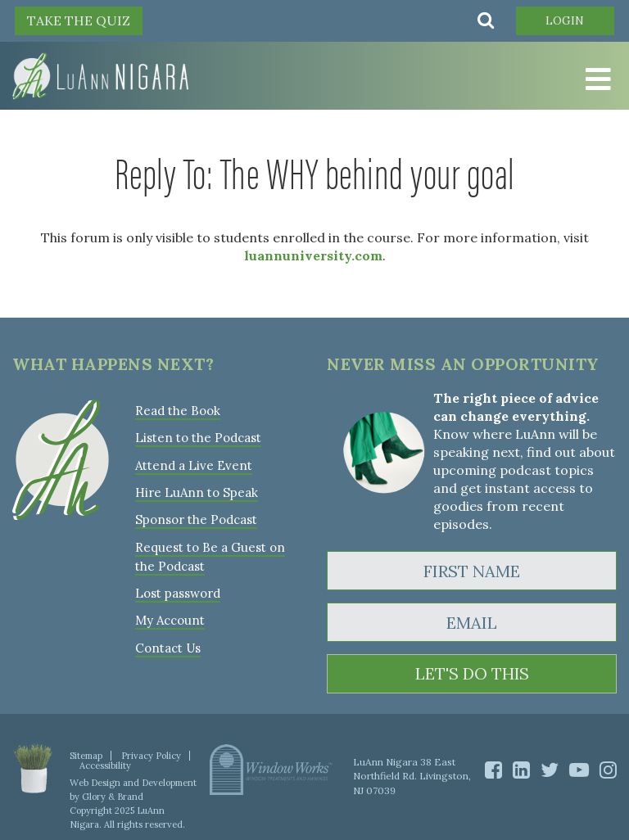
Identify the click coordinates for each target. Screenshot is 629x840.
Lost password (178, 592)
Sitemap (86, 756)
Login (565, 20)
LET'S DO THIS (472, 674)
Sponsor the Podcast (196, 519)
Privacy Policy (151, 756)
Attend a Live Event (194, 465)
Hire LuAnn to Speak (196, 492)
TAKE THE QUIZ (79, 20)
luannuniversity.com (313, 255)
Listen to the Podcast (198, 438)
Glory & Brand (113, 797)
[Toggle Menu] (596, 79)
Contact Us (168, 646)
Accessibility (105, 765)
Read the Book (178, 411)
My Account (170, 619)
